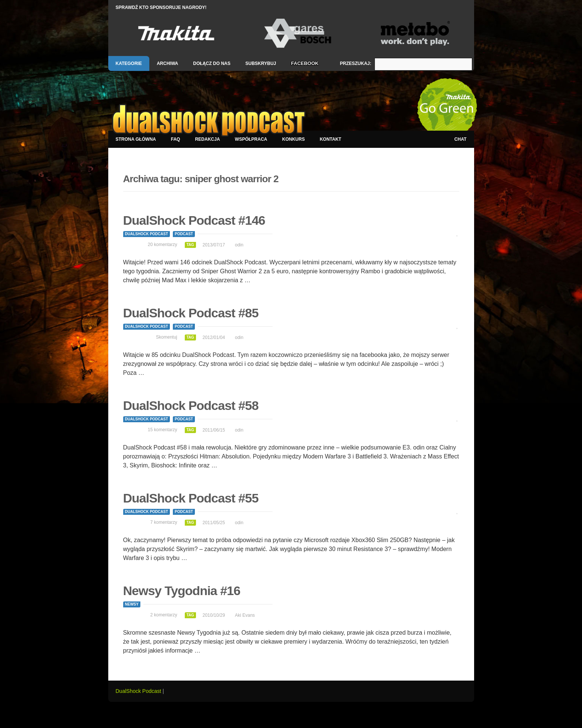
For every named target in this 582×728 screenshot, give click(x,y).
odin (239, 245)
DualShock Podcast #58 (191, 405)
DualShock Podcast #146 (194, 220)
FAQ (176, 139)
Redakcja (207, 139)
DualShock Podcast (147, 234)
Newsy (132, 604)
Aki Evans (245, 615)
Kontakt (330, 139)
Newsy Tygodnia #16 (182, 591)
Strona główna (136, 139)
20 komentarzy (163, 245)
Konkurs (294, 139)
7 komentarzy (164, 522)
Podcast (184, 234)
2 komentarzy (164, 615)
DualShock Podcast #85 (191, 313)
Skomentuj (167, 337)
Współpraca (251, 139)
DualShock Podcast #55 (191, 498)
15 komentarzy (163, 430)
